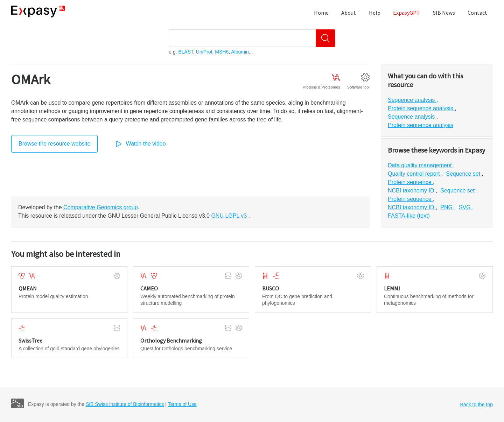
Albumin (240, 52)
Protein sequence (410, 182)
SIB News (444, 13)
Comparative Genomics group (101, 207)
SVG (465, 207)
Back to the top (477, 405)
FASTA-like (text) (409, 216)
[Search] (325, 38)
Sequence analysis (412, 100)
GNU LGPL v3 (230, 216)
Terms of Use (182, 404)
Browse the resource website (54, 144)
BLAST (186, 52)
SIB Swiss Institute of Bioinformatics (125, 404)
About (349, 13)
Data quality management (421, 165)
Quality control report (415, 174)
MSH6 (222, 52)
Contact (477, 13)
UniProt (204, 52)
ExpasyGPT (407, 13)
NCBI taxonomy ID (412, 191)
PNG (447, 207)
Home (321, 13)
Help (375, 13)
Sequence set (464, 174)
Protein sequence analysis (421, 108)
